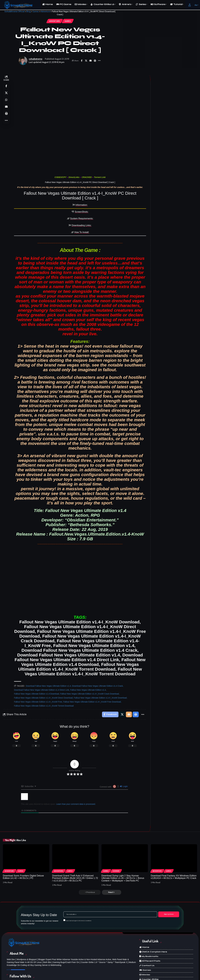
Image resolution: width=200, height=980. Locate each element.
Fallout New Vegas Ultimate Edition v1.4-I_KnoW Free (38, 677)
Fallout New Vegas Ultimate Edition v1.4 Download (37, 669)
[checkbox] (64, 895)
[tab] (27, 205)
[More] (99, 61)
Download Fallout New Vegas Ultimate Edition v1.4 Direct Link (42, 665)
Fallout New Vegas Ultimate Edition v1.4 (88, 665)
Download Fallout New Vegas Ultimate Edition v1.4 (48, 661)
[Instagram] (88, 965)
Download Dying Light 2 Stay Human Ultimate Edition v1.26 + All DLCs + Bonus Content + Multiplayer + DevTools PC (123, 853)
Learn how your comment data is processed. (76, 779)
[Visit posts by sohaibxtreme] (23, 61)
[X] (55, 965)
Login (124, 762)
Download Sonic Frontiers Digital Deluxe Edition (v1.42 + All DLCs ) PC (23, 852)
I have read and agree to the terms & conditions (78, 896)
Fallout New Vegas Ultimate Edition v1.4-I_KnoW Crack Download (90, 669)
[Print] (95, 61)
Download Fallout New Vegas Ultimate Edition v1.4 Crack (97, 661)
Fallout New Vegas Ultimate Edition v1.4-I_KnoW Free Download (92, 677)
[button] (190, 5)
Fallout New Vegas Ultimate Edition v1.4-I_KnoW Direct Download (43, 673)
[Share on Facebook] (82, 61)
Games (68, 21)
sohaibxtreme (36, 59)
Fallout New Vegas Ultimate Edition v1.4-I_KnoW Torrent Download (44, 681)
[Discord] (121, 965)
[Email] (90, 61)
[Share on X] (86, 61)
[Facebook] (23, 965)
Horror (116, 846)
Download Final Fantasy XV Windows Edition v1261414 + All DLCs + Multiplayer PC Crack (174, 852)
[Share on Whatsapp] (6, 100)
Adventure (55, 21)
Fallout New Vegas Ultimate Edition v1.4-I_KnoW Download (100, 673)
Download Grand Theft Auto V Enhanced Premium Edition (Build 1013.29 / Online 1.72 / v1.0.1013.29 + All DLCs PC (75, 853)
